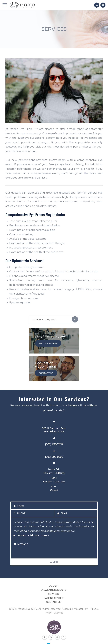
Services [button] (54, 594)
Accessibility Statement (75, 609)
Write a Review (48, 344)
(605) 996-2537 (54, 444)
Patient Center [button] (54, 598)
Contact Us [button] (54, 602)
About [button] (54, 586)
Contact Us (46, 373)
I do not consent (38, 535)
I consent (20, 535)
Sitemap (58, 613)
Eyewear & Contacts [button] (54, 590)
